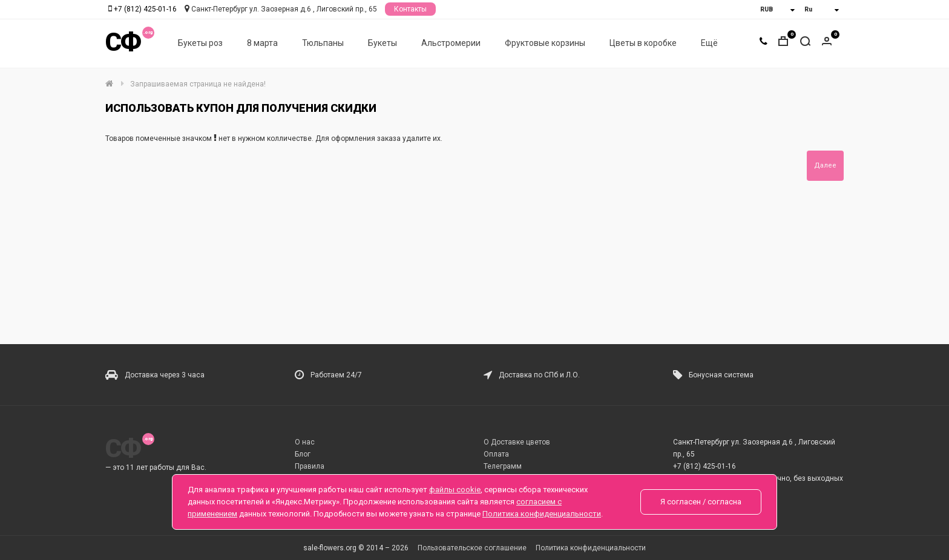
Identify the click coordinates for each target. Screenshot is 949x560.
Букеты (383, 43)
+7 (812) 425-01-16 (145, 9)
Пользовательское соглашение (472, 548)
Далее (825, 165)
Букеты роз (200, 43)
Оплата (496, 454)
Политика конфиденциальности (591, 548)
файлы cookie (455, 490)
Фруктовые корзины (545, 43)
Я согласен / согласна (701, 502)
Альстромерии (451, 43)
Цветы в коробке (643, 43)
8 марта (262, 43)
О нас (305, 442)
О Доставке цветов (517, 442)
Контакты (410, 9)
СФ (123, 42)
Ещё (709, 43)
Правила (310, 466)
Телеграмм (503, 466)
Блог (303, 454)
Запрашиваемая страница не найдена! (198, 84)
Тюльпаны (323, 43)
